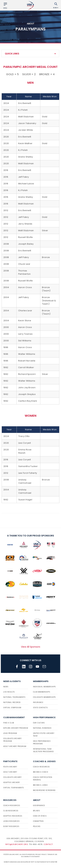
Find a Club (9, 723)
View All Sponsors (31, 647)
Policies (37, 826)
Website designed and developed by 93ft (19, 862)
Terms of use (52, 854)
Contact (48, 844)
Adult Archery (10, 772)
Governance (39, 805)
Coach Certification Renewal (43, 779)
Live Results (9, 692)
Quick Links (12, 54)
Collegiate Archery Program (12, 740)
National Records (12, 702)
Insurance (38, 702)
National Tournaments (14, 697)
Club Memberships (42, 692)
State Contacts (40, 708)
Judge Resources (11, 821)
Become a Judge (40, 785)
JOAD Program (10, 733)
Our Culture (39, 723)
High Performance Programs (42, 742)
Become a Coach (41, 772)
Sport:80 (54, 862)
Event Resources (11, 826)
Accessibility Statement (30, 857)
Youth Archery (10, 767)
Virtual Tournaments (14, 788)
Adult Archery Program (15, 746)
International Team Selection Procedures (43, 750)
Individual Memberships (44, 687)
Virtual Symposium (12, 708)
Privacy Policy (41, 854)
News (6, 687)
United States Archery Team (44, 735)
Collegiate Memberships (44, 697)
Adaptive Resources (13, 816)
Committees (38, 821)
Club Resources (11, 811)
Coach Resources (41, 767)
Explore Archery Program (16, 728)
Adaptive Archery (11, 782)
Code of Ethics (40, 816)
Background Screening (44, 790)
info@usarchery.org (17, 844)
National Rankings (42, 728)
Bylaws (36, 811)
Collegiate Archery (12, 777)
